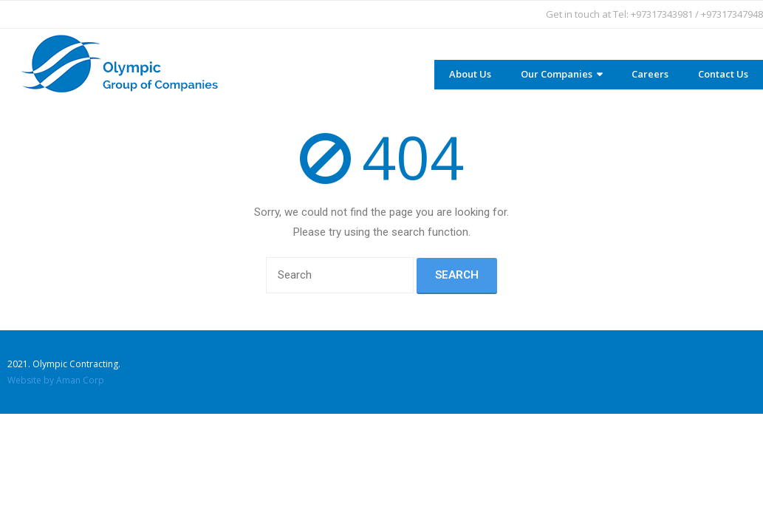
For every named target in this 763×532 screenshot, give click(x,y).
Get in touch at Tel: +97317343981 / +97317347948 (654, 14)
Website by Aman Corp (56, 380)
